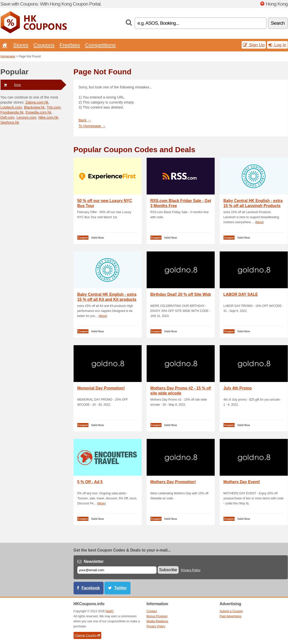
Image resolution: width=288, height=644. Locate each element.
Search (278, 23)
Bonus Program (157, 616)
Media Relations (157, 621)
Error (11, 85)
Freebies (70, 45)
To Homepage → (92, 126)
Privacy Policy (191, 570)
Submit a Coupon (231, 611)
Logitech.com (11, 107)
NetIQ (109, 611)
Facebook (91, 588)
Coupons (44, 45)
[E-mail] (117, 570)
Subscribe (168, 570)
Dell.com (8, 117)
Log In (277, 45)
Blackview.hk (34, 107)
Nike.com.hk (48, 117)
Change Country (87, 635)
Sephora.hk (10, 122)
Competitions (100, 45)
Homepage (8, 56)
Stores (21, 45)
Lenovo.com (26, 117)
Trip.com (54, 107)
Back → (85, 120)
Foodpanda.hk (12, 112)
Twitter (120, 588)
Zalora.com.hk (37, 102)
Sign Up (254, 45)
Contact (152, 611)
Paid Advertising (231, 616)
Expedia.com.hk (39, 112)
